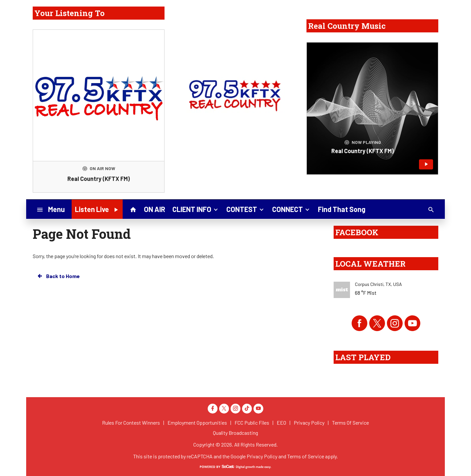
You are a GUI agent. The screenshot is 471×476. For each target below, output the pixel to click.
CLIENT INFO (196, 209)
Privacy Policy (262, 456)
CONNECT (291, 209)
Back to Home (58, 276)
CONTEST (246, 209)
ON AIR (155, 209)
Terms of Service (306, 456)
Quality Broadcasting (235, 433)
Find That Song (342, 209)
